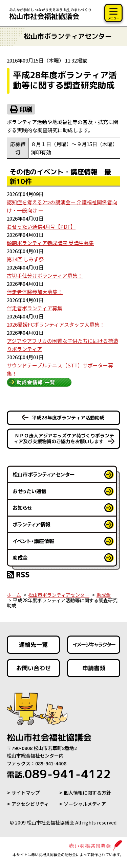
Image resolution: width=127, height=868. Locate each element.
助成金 (20, 558)
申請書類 (93, 668)
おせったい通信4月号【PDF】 (41, 227)
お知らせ (22, 508)
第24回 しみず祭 (25, 259)
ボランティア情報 (31, 524)
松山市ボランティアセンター (44, 474)
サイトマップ (26, 793)
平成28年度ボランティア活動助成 (68, 418)
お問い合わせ (34, 668)
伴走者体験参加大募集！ (35, 292)
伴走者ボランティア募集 (35, 308)
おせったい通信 (29, 491)
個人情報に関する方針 (87, 793)
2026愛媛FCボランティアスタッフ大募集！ (56, 324)
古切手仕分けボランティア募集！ (45, 275)
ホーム (14, 595)
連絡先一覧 (33, 645)
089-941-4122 (59, 774)
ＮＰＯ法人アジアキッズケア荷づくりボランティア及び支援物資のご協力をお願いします (64, 438)
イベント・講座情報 (33, 541)
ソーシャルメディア (85, 804)
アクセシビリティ (30, 804)
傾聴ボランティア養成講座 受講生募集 (50, 243)
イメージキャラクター (93, 645)
